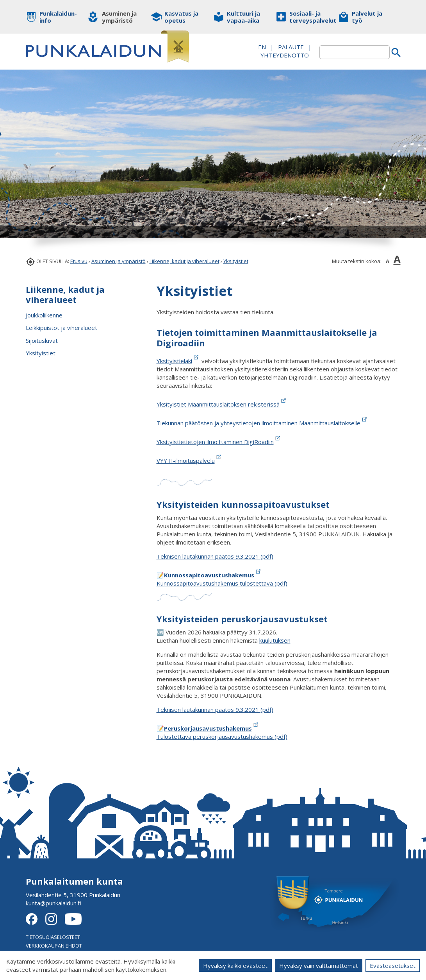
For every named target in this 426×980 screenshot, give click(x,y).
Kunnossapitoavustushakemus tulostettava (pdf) (222, 583)
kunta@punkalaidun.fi (53, 903)
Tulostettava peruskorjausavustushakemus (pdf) (222, 736)
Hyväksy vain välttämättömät (319, 966)
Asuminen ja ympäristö (119, 261)
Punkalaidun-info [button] (58, 17)
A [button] (388, 261)
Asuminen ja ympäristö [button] (119, 17)
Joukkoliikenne (44, 315)
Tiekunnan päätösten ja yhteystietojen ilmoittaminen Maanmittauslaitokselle (262, 423)
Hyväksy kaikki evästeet (235, 966)
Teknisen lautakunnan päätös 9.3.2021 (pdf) (215, 556)
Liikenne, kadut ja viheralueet (184, 261)
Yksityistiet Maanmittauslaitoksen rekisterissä (218, 404)
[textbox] (355, 52)
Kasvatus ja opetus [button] (181, 17)
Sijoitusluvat (42, 340)
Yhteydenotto (285, 55)
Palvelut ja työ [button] (367, 17)
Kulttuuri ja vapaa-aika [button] (243, 17)
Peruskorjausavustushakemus (208, 728)
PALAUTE (291, 47)
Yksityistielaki (174, 361)
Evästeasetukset (393, 966)
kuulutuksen (275, 640)
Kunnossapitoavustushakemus (209, 575)
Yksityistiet (236, 261)
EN (262, 47)
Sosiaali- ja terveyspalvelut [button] (308, 17)
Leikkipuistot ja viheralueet (61, 328)
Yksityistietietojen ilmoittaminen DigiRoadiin (215, 442)
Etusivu (79, 261)
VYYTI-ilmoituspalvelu (186, 460)
